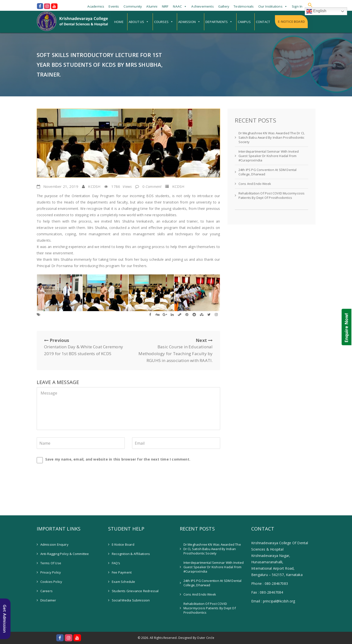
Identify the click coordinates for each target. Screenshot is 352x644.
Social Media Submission (131, 600)
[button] (310, 5)
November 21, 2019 (61, 186)
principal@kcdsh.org (279, 601)
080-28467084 (271, 592)
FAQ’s (116, 563)
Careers (46, 591)
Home (119, 22)
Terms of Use (51, 563)
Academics (96, 6)
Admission (187, 22)
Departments (217, 22)
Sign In (297, 6)
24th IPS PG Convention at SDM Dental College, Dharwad (268, 172)
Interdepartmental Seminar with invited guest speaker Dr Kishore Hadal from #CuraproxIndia (269, 156)
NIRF (165, 6)
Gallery (224, 6)
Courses (161, 22)
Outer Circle (205, 638)
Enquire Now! (346, 328)
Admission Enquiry (54, 544)
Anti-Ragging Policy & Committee (65, 554)
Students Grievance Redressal (135, 591)
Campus (244, 22)
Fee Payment (122, 572)
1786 (122, 186)
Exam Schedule (124, 582)
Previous (84, 347)
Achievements (202, 6)
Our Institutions (270, 6)
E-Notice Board (291, 22)
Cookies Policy (51, 582)
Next (172, 351)
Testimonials (244, 6)
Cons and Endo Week (255, 184)
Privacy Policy (51, 572)
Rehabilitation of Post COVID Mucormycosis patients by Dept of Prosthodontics (272, 195)
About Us (136, 22)
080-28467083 (276, 583)
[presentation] (70, 476)
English (316, 11)
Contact (263, 22)
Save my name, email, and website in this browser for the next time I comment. (118, 459)
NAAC (177, 6)
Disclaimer (48, 600)
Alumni (152, 6)
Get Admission (5, 619)
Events (114, 6)
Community (133, 6)
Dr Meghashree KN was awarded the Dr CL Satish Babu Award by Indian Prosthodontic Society (272, 137)
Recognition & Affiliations (131, 554)
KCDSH (94, 186)
